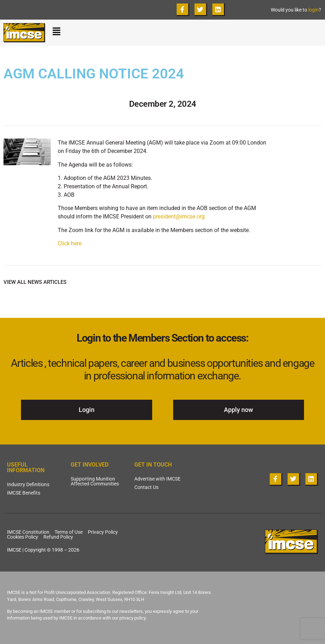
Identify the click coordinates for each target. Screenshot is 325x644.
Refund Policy (58, 537)
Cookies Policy (23, 537)
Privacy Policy (103, 532)
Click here (70, 243)
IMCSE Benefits (24, 493)
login (313, 10)
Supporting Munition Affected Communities (95, 481)
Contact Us (146, 487)
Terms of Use (69, 532)
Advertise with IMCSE (157, 479)
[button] (187, 33)
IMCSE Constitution (28, 532)
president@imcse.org (179, 216)
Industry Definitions (28, 484)
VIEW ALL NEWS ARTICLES (35, 282)
